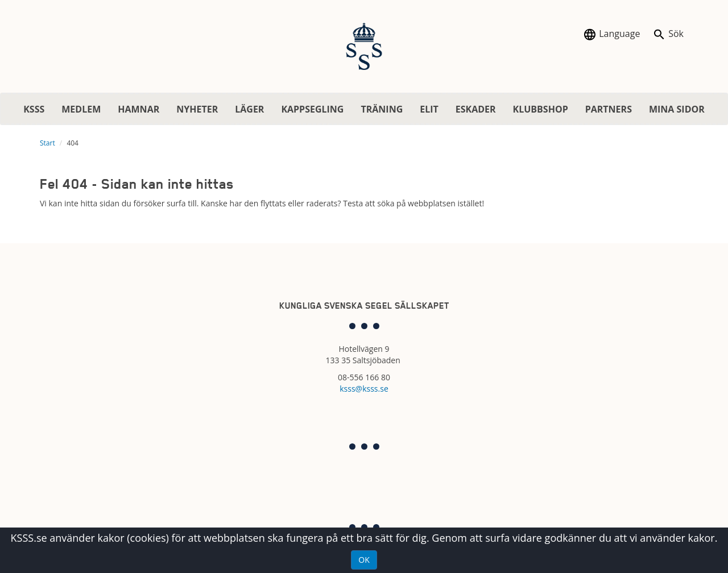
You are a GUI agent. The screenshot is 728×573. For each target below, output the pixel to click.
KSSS (34, 109)
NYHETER (197, 109)
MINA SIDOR (677, 109)
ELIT (429, 109)
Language (611, 34)
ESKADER (476, 109)
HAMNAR (138, 109)
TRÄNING (382, 109)
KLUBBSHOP (541, 109)
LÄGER (249, 109)
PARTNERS (609, 109)
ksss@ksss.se (364, 389)
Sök (668, 34)
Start (47, 143)
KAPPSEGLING (312, 109)
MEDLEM (81, 109)
